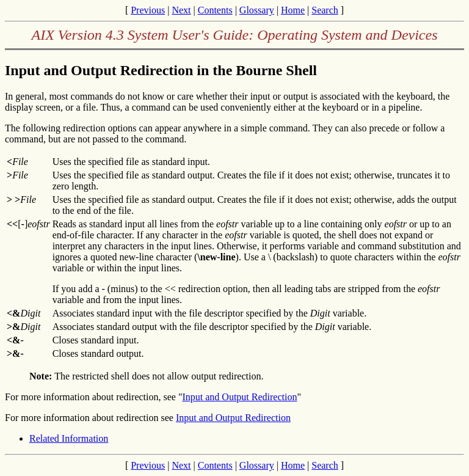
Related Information (69, 438)
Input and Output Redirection (239, 397)
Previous (148, 10)
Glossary (257, 10)
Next (181, 10)
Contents (215, 10)
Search (325, 10)
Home (293, 10)
